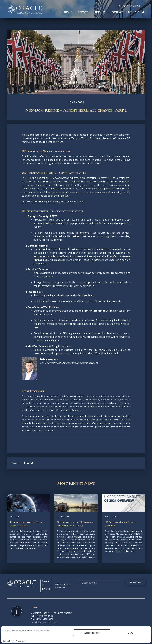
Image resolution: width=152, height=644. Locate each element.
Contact (117, 12)
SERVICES (83, 12)
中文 (130, 12)
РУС (137, 12)
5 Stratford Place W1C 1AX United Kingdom (52, 613)
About (68, 12)
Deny (130, 633)
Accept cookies (92, 633)
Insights (100, 12)
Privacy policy (21, 641)
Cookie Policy (9, 641)
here (60, 142)
